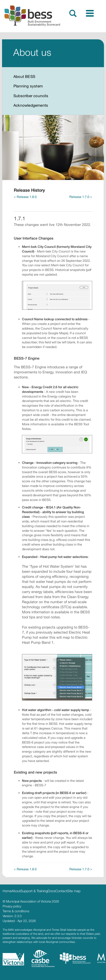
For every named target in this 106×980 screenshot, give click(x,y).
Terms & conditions (16, 911)
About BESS (24, 76)
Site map (74, 891)
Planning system (28, 86)
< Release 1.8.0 (25, 197)
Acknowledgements (31, 105)
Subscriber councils (31, 96)
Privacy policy (12, 906)
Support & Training (34, 891)
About (16, 891)
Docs (51, 891)
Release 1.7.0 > (81, 197)
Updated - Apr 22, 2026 (19, 921)
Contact (61, 891)
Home (7, 891)
